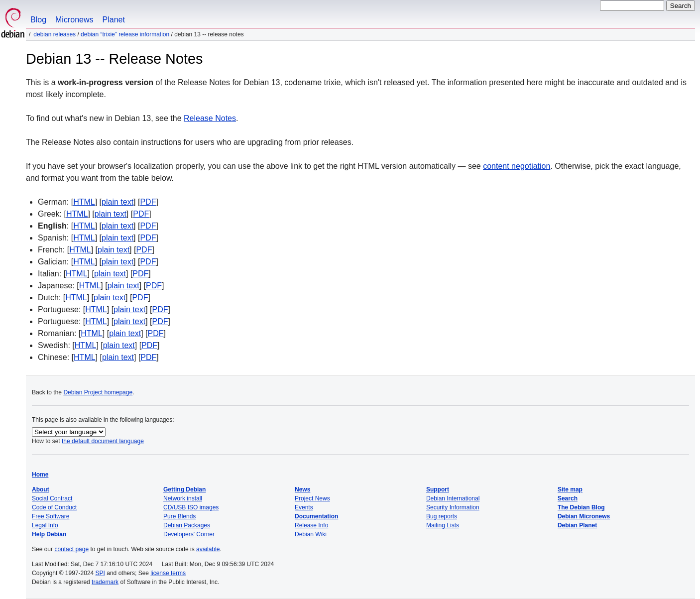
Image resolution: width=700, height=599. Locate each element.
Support (438, 489)
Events (304, 507)
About (41, 489)
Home (40, 475)
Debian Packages (187, 525)
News (302, 489)
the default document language (103, 441)
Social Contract (52, 498)
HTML (84, 202)
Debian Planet (577, 525)
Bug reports (442, 516)
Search (568, 498)
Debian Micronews (584, 516)
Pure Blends (179, 516)
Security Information (453, 507)
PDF (148, 202)
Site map (570, 489)
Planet (114, 20)
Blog (38, 20)
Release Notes (210, 118)
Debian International (453, 498)
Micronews (74, 20)
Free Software (51, 516)
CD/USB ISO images (191, 507)
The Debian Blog (581, 507)
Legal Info (45, 525)
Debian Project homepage (98, 392)
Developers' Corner (189, 534)
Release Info (311, 525)
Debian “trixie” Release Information (125, 34)
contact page (71, 549)
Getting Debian (184, 489)
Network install (183, 498)
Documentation (316, 516)
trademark (105, 582)
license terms (168, 573)
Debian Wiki (311, 534)
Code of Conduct (54, 507)
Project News (312, 498)
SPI (100, 573)
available (208, 549)
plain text (117, 202)
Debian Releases (55, 34)
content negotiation (517, 166)
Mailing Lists (443, 525)
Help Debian (49, 534)
